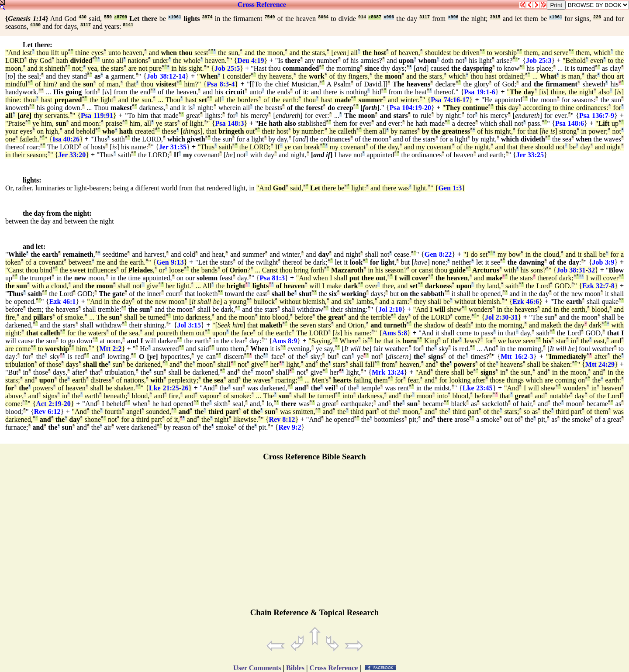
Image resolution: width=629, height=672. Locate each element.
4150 (35, 25)
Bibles (295, 668)
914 (362, 17)
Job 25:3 (539, 60)
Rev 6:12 (47, 412)
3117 (425, 17)
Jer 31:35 (173, 147)
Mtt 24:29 (600, 364)
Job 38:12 (161, 76)
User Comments (257, 668)
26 (185, 388)
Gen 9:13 (170, 262)
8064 (323, 17)
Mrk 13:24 (388, 372)
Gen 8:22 (438, 254)
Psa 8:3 (218, 84)
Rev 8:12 (282, 419)
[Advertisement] (314, 538)
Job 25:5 (227, 68)
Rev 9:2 (290, 427)
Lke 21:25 (164, 388)
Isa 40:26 (66, 139)
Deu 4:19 (251, 60)
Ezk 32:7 (596, 286)
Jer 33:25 (530, 155)
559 (108, 17)
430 (83, 17)
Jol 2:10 (390, 309)
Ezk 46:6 (526, 302)
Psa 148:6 (570, 123)
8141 (128, 25)
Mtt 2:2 (110, 349)
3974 (207, 17)
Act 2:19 (48, 404)
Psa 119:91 (97, 115)
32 (591, 270)
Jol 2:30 (497, 317)
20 (428, 108)
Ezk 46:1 (63, 302)
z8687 (375, 17)
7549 (270, 17)
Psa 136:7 (594, 115)
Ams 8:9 (285, 341)
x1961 (175, 17)
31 (515, 317)
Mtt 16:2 (514, 357)
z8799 (121, 17)
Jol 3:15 (189, 325)
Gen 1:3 (450, 188)
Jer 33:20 (72, 155)
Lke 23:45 (478, 388)
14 (182, 76)
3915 (495, 17)
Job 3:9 (603, 262)
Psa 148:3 (229, 123)
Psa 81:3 (272, 278)
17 (466, 100)
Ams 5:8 (395, 333)
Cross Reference (262, 5)
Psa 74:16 (445, 100)
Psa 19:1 (477, 92)
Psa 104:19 (406, 108)
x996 (389, 17)
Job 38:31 (571, 270)
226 (597, 17)
